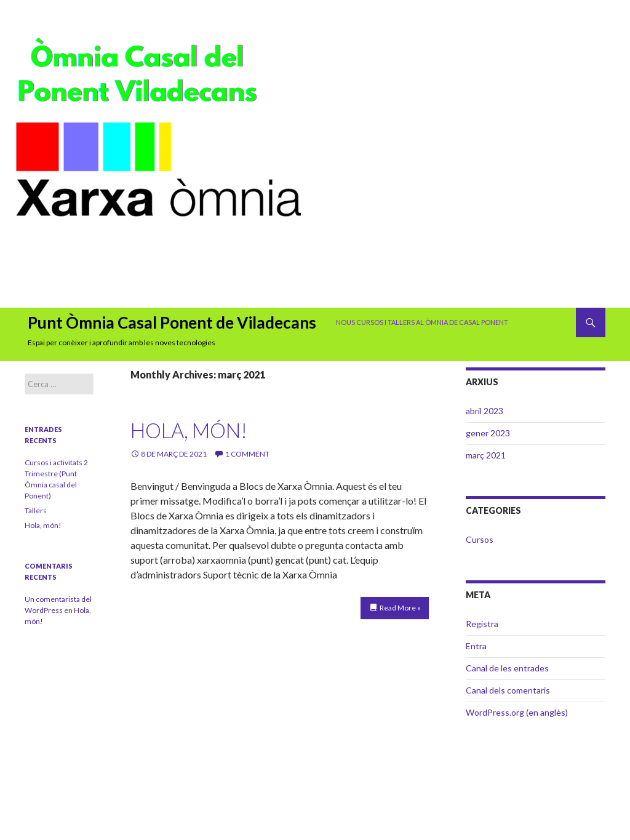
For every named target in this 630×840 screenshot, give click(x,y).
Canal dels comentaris (508, 690)
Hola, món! (189, 430)
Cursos (480, 539)
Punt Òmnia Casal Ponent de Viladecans (172, 322)
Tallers (36, 510)
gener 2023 (488, 433)
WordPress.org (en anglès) (517, 712)
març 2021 (486, 455)
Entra (476, 646)
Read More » (400, 608)
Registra (482, 624)
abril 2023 (484, 411)
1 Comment (247, 454)
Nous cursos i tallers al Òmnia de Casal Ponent (422, 322)
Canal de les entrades (507, 668)
